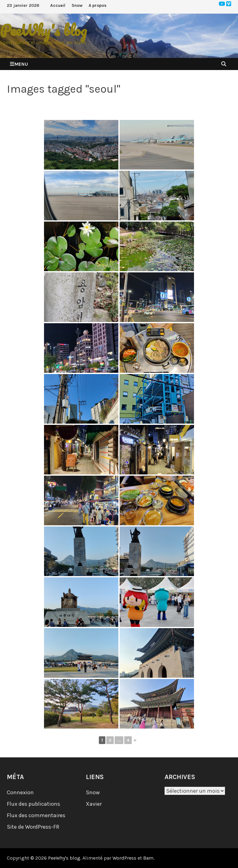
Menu (19, 64)
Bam (148, 858)
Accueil (58, 5)
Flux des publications (33, 804)
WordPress (124, 858)
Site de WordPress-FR (33, 827)
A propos (98, 5)
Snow (77, 5)
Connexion (20, 792)
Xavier (94, 804)
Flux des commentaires (36, 815)
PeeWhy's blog (43, 30)
